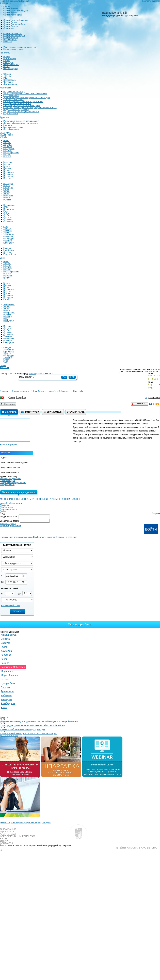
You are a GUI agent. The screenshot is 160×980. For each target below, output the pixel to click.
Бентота (5, 639)
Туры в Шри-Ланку (80, 624)
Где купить (5, 53)
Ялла (4, 707)
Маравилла (7, 671)
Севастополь (9, 80)
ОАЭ (5, 207)
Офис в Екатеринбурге (14, 36)
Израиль (7, 168)
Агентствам (5, 88)
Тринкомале (7, 691)
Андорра (7, 145)
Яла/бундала (8, 703)
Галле (4, 647)
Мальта (7, 198)
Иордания (8, 174)
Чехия (6, 141)
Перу (6, 319)
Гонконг (7, 164)
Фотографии (30, 412)
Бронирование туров (13, 127)
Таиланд (7, 229)
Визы (2, 258)
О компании (6, 3)
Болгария (8, 151)
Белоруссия (9, 149)
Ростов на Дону (11, 69)
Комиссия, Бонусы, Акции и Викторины (22, 106)
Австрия (7, 143)
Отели (3, 366)
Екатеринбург (10, 59)
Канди (4, 659)
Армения (7, 147)
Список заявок (7, 507)
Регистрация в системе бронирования (21, 121)
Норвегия (8, 317)
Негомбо (6, 679)
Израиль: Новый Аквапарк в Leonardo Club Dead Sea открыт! (29, 733)
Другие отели (53, 412)
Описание (9, 412)
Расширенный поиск (11, 606)
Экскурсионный (7, 485)
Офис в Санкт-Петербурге (16, 11)
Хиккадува (7, 699)
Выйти (3, 511)
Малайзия (8, 196)
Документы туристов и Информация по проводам (27, 98)
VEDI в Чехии (6, 135)
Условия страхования (13, 100)
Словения (8, 221)
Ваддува (6, 643)
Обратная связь (11, 114)
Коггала (5, 663)
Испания (7, 178)
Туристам (4, 117)
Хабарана (6, 695)
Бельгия (7, 266)
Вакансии (8, 42)
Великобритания (11, 153)
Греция (7, 278)
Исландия (8, 184)
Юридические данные (14, 49)
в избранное (154, 398)
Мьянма (7, 200)
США (6, 227)
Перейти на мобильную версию (136, 848)
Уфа (5, 78)
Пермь (6, 67)
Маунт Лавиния (9, 675)
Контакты (8, 7)
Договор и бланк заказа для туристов (21, 123)
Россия (7, 211)
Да (64, 377)
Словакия (8, 219)
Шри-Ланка (9, 250)
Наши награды (10, 40)
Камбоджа (8, 188)
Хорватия (8, 358)
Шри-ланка (9, 352)
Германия (8, 162)
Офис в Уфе (9, 28)
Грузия (6, 166)
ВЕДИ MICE (6, 133)
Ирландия (8, 176)
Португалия (9, 209)
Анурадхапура (9, 635)
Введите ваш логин (9, 517)
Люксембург (9, 305)
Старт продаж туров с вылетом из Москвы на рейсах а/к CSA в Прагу (32, 725)
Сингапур (8, 217)
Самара (7, 74)
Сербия (7, 215)
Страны (4, 137)
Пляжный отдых (7, 481)
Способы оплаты (11, 96)
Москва (7, 56)
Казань (7, 61)
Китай (6, 190)
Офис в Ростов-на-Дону (14, 24)
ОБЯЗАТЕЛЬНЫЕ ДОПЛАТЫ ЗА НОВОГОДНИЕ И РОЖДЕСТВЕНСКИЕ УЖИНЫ (42, 499)
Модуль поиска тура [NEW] (16, 110)
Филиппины (9, 237)
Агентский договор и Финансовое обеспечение (25, 93)
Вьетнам (7, 157)
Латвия (7, 192)
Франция (7, 241)
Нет (72, 377)
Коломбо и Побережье (59, 391)
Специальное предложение (13, 483)
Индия (6, 170)
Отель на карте (76, 412)
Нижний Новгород (12, 65)
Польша (7, 326)
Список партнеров (9, 509)
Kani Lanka (78, 391)
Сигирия (5, 687)
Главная (4, 391)
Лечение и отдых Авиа (11, 479)
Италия (7, 186)
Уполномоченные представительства (21, 47)
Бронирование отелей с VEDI (17, 104)
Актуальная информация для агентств (21, 112)
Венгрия (7, 155)
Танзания (8, 231)
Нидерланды (9, 205)
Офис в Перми (10, 22)
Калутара (6, 655)
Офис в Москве (11, 9)
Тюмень (7, 76)
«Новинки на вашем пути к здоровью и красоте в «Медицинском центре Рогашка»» (39, 721)
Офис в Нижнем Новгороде (16, 20)
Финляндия (9, 239)
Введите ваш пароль (10, 521)
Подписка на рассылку (14, 91)
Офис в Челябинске (13, 34)
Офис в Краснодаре (13, 15)
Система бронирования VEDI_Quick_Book (23, 102)
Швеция (7, 248)
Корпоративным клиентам (18, 836)
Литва (6, 194)
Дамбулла (6, 651)
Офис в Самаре (11, 26)
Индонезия (9, 172)
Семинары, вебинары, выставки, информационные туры (30, 108)
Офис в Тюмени (11, 38)
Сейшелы (8, 213)
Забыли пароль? (8, 524)
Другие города (10, 84)
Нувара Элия (8, 683)
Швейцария (9, 243)
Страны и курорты (20, 391)
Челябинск (8, 82)
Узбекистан (9, 235)
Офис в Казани (10, 13)
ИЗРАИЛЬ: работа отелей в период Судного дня (23, 729)
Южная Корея (10, 254)
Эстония (7, 252)
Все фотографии (9, 445)
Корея (6, 360)
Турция (7, 233)
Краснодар (8, 63)
